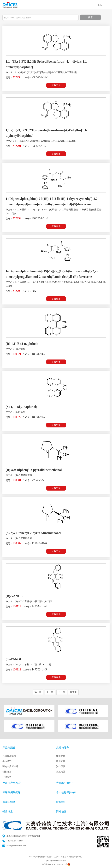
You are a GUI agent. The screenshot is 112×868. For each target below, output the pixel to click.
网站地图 (61, 811)
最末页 (73, 692)
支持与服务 (63, 748)
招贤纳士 (8, 811)
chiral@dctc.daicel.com (16, 846)
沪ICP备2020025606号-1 (56, 861)
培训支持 (61, 761)
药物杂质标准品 (10, 766)
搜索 (90, 17)
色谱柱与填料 (9, 756)
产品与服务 (9, 748)
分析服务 (7, 777)
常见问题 (61, 772)
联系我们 (61, 802)
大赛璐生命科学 (65, 783)
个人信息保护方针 (66, 792)
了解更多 (56, 85)
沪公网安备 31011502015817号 (56, 864)
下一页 (62, 692)
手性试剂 (7, 761)
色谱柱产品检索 (12, 783)
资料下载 (61, 766)
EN (100, 5)
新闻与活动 (9, 802)
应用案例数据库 (12, 792)
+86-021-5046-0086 (15, 841)
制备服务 (7, 772)
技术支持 (61, 756)
